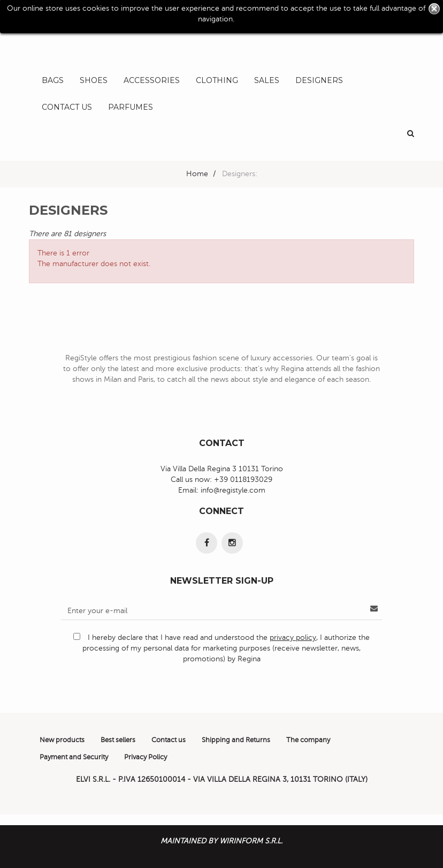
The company (308, 740)
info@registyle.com (233, 490)
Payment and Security (74, 757)
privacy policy (293, 637)
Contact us (169, 740)
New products (62, 740)
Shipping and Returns (236, 740)
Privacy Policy (146, 757)
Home (197, 174)
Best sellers (118, 740)
